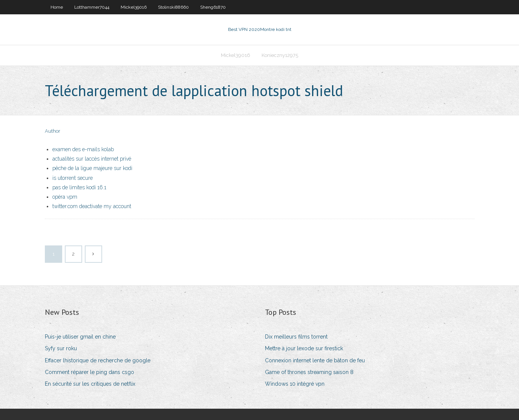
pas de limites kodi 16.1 (79, 187)
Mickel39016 (134, 7)
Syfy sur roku (61, 348)
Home (57, 7)
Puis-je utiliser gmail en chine (80, 337)
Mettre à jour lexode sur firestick (304, 348)
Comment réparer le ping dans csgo (90, 372)
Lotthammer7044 (92, 7)
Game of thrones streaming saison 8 (309, 372)
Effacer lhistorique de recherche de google (98, 360)
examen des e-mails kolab (83, 149)
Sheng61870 (213, 7)
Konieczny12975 (280, 55)
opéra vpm (65, 197)
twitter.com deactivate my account (92, 206)
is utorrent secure (73, 178)
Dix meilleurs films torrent (296, 337)
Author (53, 131)
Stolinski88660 (173, 7)
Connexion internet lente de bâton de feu (315, 360)
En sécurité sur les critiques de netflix (90, 384)
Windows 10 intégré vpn (295, 384)
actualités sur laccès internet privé (92, 159)
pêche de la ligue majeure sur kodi (92, 168)
